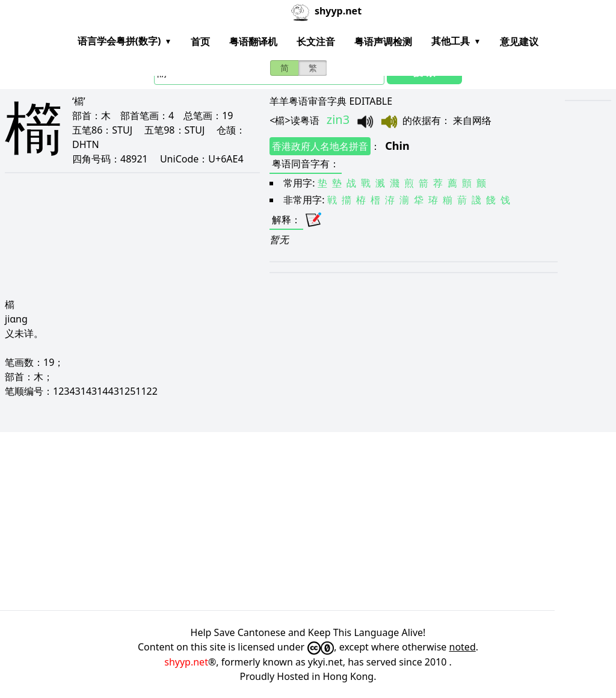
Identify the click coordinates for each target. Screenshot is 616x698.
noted (463, 647)
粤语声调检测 (383, 42)
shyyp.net (186, 662)
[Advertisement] (308, 521)
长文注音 (316, 42)
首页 (200, 42)
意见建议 (519, 42)
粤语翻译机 (253, 42)
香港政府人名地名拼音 (320, 146)
